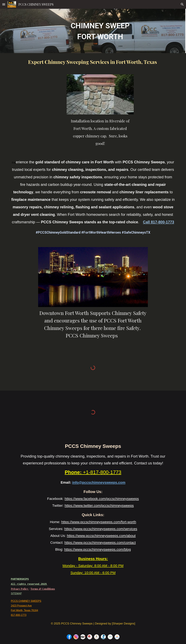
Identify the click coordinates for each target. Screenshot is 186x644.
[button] (4, 4)
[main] (100, 31)
